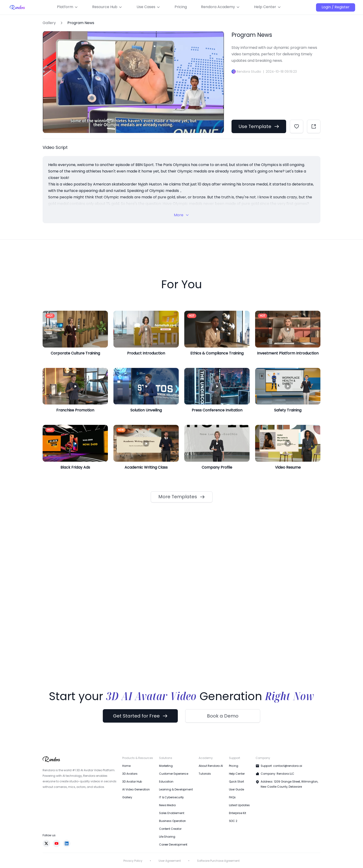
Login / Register (336, 7)
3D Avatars (130, 774)
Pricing (234, 766)
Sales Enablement (172, 813)
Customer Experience (174, 774)
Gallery (49, 23)
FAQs (232, 797)
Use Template (259, 126)
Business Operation (173, 821)
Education (166, 782)
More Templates (182, 497)
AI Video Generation (136, 789)
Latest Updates (239, 805)
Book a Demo (223, 716)
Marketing (166, 766)
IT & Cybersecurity (172, 797)
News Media (167, 805)
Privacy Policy (133, 861)
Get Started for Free (140, 716)
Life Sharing (167, 837)
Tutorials (205, 774)
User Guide (236, 789)
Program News (81, 23)
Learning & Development (176, 789)
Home (126, 766)
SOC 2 (233, 821)
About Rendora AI (211, 766)
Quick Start (236, 782)
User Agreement (170, 861)
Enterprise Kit (238, 813)
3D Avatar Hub (132, 782)
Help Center (237, 774)
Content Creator (170, 829)
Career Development (173, 844)
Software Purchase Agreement (218, 861)
